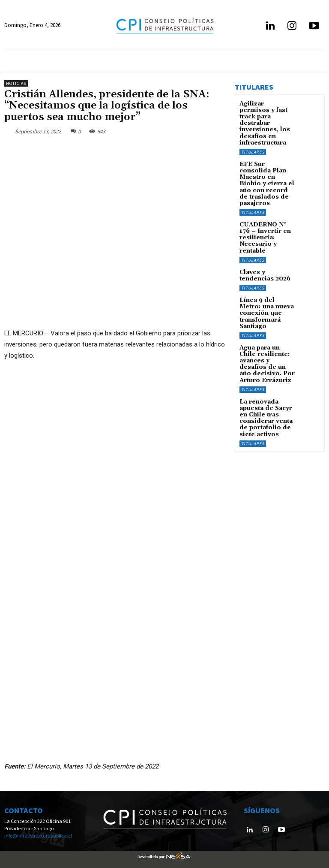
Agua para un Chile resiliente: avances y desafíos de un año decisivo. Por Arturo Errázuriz (267, 323)
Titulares (253, 141)
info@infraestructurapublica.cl (38, 835)
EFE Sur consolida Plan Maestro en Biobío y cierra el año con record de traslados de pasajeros (265, 167)
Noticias (16, 83)
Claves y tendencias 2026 (266, 249)
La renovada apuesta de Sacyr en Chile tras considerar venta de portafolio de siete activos (266, 370)
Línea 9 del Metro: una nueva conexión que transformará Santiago (267, 282)
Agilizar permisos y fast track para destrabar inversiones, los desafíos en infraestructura (266, 118)
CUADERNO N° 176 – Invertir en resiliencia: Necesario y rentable (265, 214)
